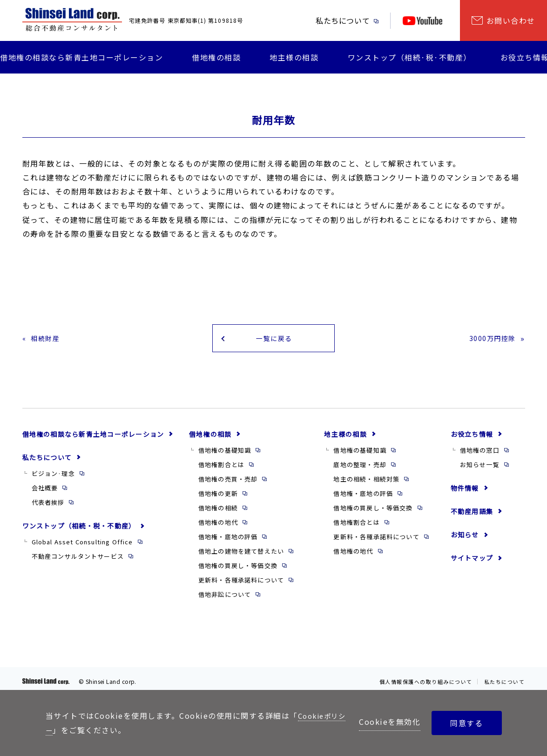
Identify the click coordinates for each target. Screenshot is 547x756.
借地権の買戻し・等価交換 (238, 570)
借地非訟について (225, 599)
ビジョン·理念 (53, 478)
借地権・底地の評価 (228, 541)
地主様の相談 (294, 57)
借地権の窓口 (480, 454)
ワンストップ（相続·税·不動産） (410, 57)
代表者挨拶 (48, 506)
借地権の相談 (216, 57)
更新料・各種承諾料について (241, 585)
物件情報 (465, 492)
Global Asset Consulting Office (82, 546)
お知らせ (465, 539)
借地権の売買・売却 (228, 483)
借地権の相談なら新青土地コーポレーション (81, 57)
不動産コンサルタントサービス (78, 561)
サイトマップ (472, 562)
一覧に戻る (274, 340)
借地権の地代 (218, 526)
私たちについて (343, 20)
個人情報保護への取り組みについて (419, 686)
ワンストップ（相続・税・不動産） (79, 530)
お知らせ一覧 (480, 469)
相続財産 (47, 340)
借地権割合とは (221, 469)
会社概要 (45, 492)
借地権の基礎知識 (225, 454)
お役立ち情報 (472, 438)
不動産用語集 (472, 515)
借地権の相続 (218, 512)
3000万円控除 (490, 340)
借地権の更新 (218, 498)
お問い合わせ (511, 20)
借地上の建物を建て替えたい (241, 556)
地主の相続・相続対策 (366, 483)
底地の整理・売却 (360, 469)
